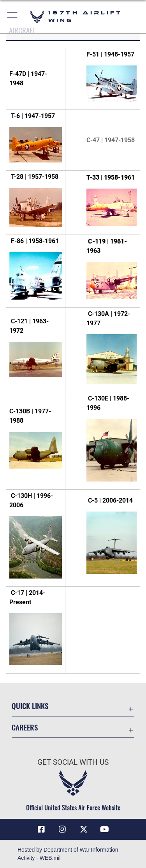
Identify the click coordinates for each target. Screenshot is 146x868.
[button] (13, 17)
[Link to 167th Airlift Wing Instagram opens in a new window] (62, 829)
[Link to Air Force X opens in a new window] (84, 829)
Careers (25, 727)
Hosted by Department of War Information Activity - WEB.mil (68, 854)
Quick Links (30, 706)
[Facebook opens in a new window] (41, 829)
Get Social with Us (73, 762)
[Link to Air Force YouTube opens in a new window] (105, 829)
